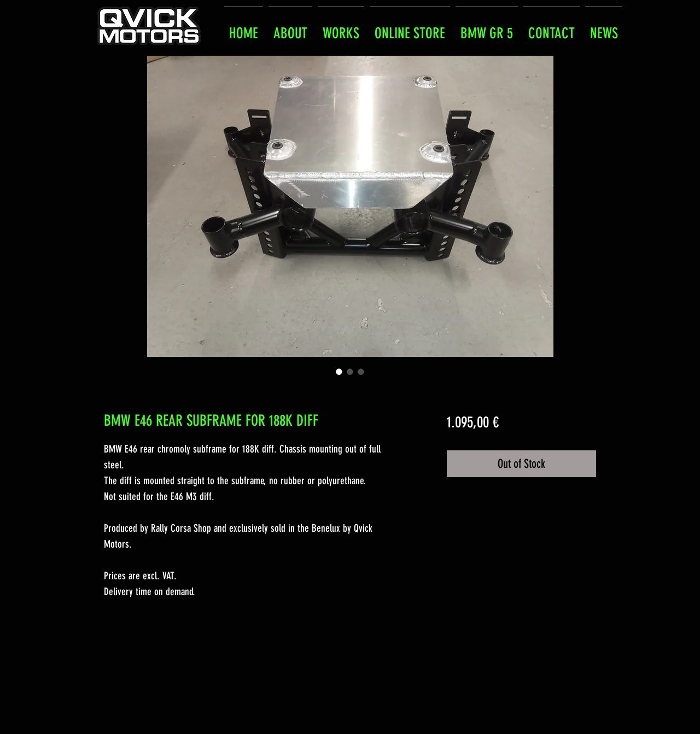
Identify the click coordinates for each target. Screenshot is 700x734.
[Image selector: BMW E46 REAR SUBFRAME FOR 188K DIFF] (339, 372)
